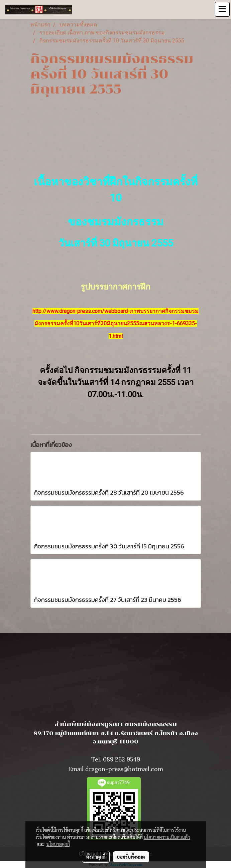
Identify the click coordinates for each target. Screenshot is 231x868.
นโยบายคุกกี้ (58, 844)
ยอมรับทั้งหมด (131, 857)
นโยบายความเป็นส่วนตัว (167, 837)
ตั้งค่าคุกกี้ (96, 857)
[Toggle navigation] (222, 9)
